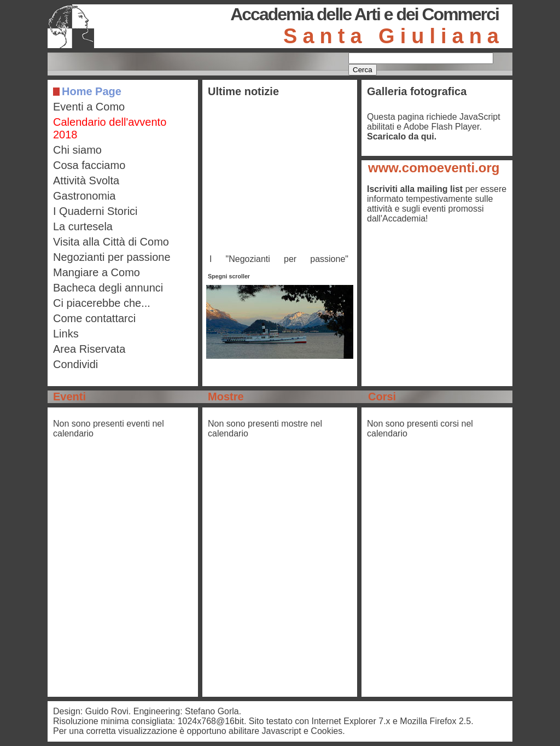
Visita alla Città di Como (111, 242)
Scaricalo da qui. (402, 136)
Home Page (92, 91)
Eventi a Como (89, 107)
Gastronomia (84, 196)
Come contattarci (94, 318)
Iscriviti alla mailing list (415, 189)
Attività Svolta (86, 180)
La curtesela (83, 226)
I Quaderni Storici (95, 211)
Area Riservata (89, 349)
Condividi (75, 364)
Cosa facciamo (89, 165)
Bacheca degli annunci (108, 288)
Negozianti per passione (112, 257)
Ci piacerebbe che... (102, 303)
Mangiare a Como (97, 272)
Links (66, 334)
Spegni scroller (229, 276)
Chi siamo (77, 150)
